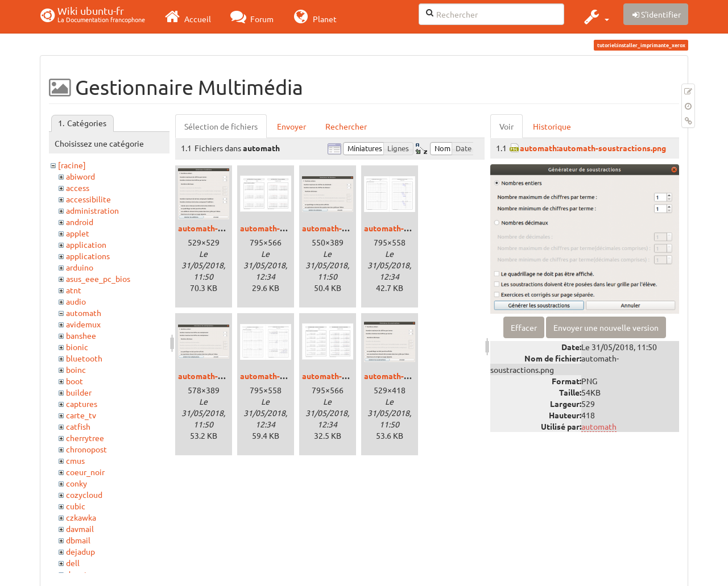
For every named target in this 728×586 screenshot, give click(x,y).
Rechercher (346, 126)
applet (78, 233)
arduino (80, 267)
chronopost (86, 449)
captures (82, 404)
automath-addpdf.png (280, 228)
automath (84, 313)
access (78, 188)
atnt (74, 290)
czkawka (81, 517)
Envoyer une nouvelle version (606, 327)
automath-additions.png (223, 228)
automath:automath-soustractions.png (593, 148)
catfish (78, 426)
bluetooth (84, 358)
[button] (595, 16)
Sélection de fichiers (221, 126)
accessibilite (88, 199)
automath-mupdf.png (279, 376)
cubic (76, 506)
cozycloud (84, 494)
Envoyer (291, 126)
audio (76, 301)
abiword (80, 176)
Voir (506, 126)
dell (73, 563)
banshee (81, 335)
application (86, 244)
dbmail (78, 540)
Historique (552, 126)
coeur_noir (85, 472)
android (80, 222)
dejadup (80, 551)
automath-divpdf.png (403, 228)
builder (79, 392)
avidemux (83, 324)
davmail (80, 529)
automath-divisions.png (346, 228)
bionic (77, 347)
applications (88, 256)
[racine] (72, 165)
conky (76, 483)
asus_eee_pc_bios (98, 279)
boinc (76, 369)
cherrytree (85, 438)
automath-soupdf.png (342, 376)
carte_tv (81, 415)
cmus (75, 460)
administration (92, 210)
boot (75, 381)
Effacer (524, 327)
